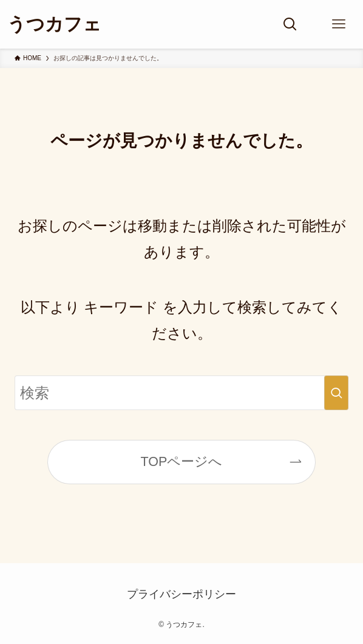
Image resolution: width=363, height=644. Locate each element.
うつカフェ (54, 24)
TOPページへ (182, 462)
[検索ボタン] (290, 24)
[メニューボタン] (339, 24)
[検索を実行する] (336, 393)
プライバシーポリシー (181, 594)
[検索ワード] (181, 393)
